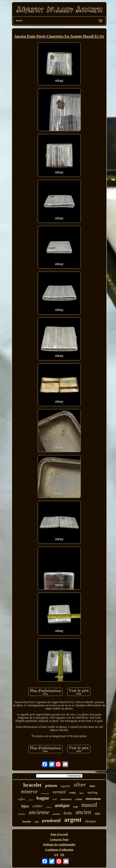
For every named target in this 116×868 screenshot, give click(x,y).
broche (27, 822)
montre (22, 814)
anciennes (66, 799)
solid (36, 822)
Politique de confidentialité (59, 845)
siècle (31, 800)
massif (89, 805)
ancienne (39, 812)
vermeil (59, 792)
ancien (83, 812)
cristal (79, 799)
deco (82, 793)
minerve (29, 791)
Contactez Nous (59, 839)
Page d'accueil (59, 834)
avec (55, 799)
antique (62, 805)
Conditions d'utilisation (59, 850)
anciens (56, 814)
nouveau (93, 799)
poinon (51, 786)
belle (76, 807)
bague (43, 798)
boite (68, 813)
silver (80, 785)
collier (37, 806)
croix (73, 793)
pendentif (51, 821)
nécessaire (45, 793)
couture (49, 807)
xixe (97, 814)
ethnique (90, 821)
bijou (25, 806)
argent (73, 820)
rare (92, 786)
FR (62, 855)
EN (56, 855)
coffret (21, 799)
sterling (93, 792)
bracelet (32, 785)
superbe (65, 786)
